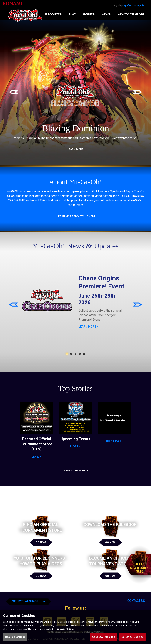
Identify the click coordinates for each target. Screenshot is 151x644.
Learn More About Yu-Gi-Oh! (76, 216)
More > (37, 457)
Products (53, 15)
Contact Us (136, 601)
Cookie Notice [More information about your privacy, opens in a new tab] (65, 634)
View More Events (76, 470)
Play (72, 15)
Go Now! (41, 542)
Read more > (114, 442)
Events (89, 15)
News (106, 15)
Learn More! (76, 149)
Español (127, 5)
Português (139, 5)
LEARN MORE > (88, 327)
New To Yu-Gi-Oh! (131, 15)
